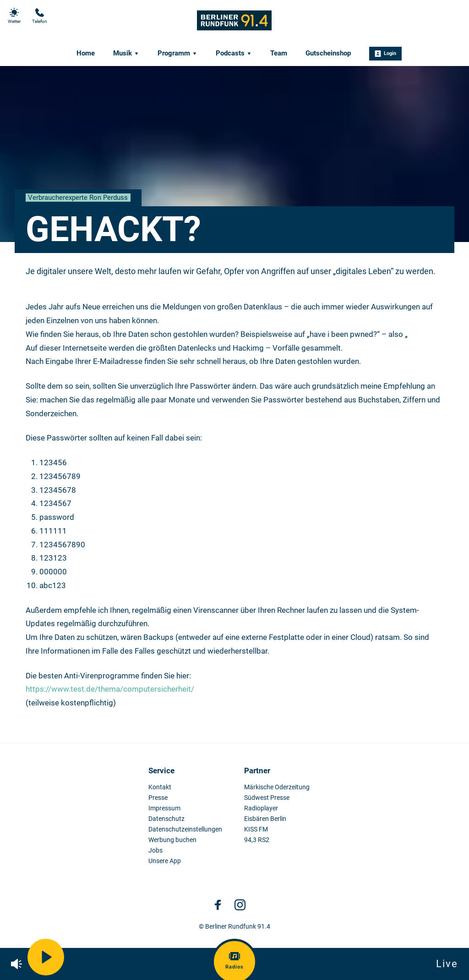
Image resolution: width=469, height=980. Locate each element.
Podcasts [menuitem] (234, 53)
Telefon (40, 16)
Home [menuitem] (86, 53)
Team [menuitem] (279, 53)
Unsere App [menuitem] (165, 861)
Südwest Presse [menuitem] (267, 798)
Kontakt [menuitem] (160, 787)
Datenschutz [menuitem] (166, 819)
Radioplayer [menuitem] (261, 808)
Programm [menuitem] (177, 53)
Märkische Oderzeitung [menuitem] (277, 787)
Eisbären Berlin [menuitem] (265, 819)
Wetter (14, 16)
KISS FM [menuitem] (256, 829)
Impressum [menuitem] (164, 808)
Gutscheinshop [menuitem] (328, 53)
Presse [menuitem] (158, 798)
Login (385, 54)
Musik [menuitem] (126, 53)
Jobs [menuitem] (155, 851)
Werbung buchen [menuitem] (172, 840)
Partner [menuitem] (257, 771)
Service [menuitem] (161, 771)
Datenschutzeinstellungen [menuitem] (185, 829)
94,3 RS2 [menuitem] (257, 840)
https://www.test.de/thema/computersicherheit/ (110, 689)
